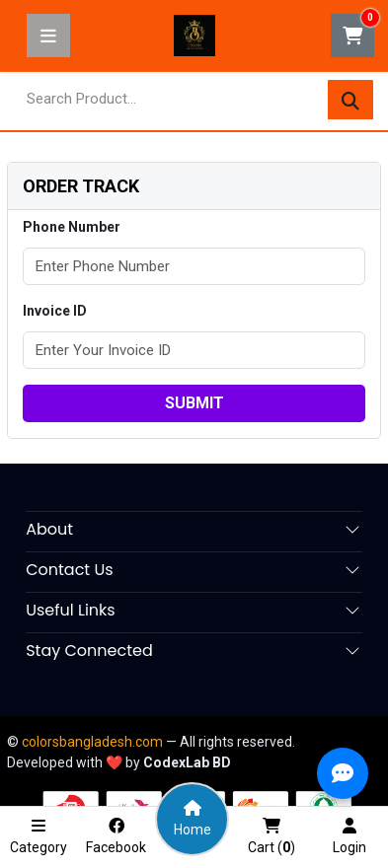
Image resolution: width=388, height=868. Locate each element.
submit (194, 403)
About (49, 529)
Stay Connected (89, 651)
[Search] (350, 101)
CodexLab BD (187, 762)
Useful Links (70, 610)
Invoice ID (55, 311)
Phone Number (72, 227)
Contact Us (69, 570)
